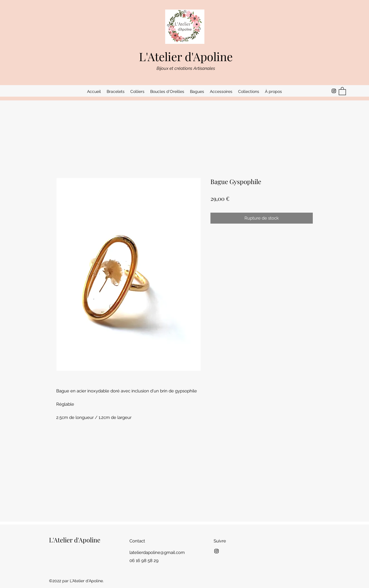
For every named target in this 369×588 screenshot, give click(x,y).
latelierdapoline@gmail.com (157, 553)
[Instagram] (334, 91)
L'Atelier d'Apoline (186, 56)
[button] (116, 91)
